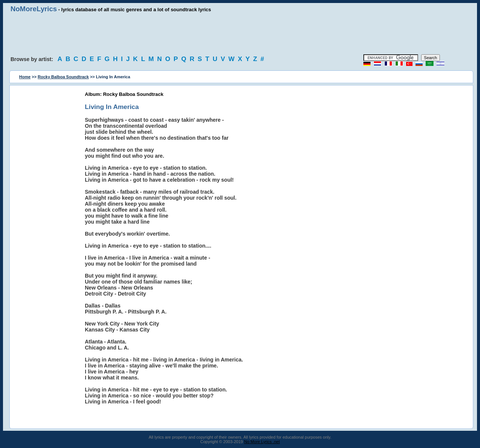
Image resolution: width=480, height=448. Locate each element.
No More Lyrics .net (262, 442)
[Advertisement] (240, 34)
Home (25, 77)
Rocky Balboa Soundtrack (63, 77)
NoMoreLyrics (34, 9)
